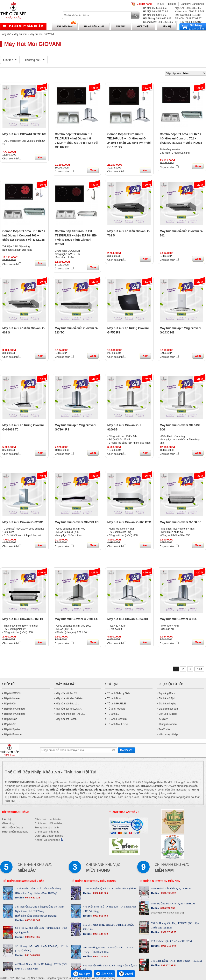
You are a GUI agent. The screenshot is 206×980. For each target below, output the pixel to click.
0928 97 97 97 (168, 932)
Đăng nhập (198, 4)
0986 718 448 (168, 946)
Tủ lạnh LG (113, 714)
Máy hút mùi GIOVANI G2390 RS (24, 134)
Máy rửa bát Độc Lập (67, 704)
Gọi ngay (81, 974)
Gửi (126, 750)
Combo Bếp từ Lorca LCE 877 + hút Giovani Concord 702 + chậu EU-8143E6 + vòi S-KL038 (24, 235)
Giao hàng (8, 823)
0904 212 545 (100, 956)
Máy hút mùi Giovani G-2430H (128, 619)
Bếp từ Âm (10, 724)
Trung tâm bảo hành (47, 827)
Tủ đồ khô (164, 729)
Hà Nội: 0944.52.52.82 (156, 12)
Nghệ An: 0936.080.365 (188, 8)
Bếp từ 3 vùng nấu (15, 709)
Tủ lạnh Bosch (115, 698)
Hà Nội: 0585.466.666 (155, 8)
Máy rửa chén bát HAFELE (71, 714)
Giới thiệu (144, 27)
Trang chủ (6, 34)
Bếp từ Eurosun (13, 734)
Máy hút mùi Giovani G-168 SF (181, 522)
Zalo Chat (104, 974)
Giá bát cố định (167, 698)
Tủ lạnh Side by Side (119, 693)
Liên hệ (172, 4)
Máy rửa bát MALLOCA (69, 709)
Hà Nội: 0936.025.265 (155, 15)
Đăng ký (185, 4)
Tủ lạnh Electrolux (117, 719)
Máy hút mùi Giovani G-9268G (23, 522)
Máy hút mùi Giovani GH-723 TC (77, 522)
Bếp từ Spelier (12, 729)
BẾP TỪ (10, 684)
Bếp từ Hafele (12, 698)
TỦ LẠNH (113, 684)
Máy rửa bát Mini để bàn (69, 698)
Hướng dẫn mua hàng (15, 832)
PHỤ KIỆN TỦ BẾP (171, 684)
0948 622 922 (32, 898)
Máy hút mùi (20, 34)
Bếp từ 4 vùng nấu (15, 714)
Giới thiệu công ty (13, 827)
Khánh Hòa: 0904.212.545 (189, 12)
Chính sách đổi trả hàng (49, 823)
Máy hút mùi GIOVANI (42, 34)
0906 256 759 (168, 908)
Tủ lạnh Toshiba (116, 709)
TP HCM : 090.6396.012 (188, 22)
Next (199, 669)
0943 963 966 (32, 937)
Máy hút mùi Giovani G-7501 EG (77, 619)
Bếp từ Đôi (10, 704)
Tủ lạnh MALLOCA (118, 724)
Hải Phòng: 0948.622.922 (157, 19)
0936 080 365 (100, 893)
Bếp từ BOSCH (13, 693)
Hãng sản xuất (94, 27)
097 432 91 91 (168, 965)
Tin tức (160, 4)
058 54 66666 (32, 955)
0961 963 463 (100, 916)
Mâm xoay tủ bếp (168, 734)
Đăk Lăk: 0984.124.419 (188, 15)
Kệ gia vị (164, 719)
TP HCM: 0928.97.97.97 (188, 19)
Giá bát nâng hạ (168, 704)
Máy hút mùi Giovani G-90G (179, 619)
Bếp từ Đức (11, 719)
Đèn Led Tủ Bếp (168, 714)
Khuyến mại (65, 27)
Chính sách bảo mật (47, 832)
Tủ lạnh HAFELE (117, 704)
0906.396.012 (168, 893)
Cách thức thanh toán (48, 819)
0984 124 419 (100, 934)
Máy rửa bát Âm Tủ (66, 693)
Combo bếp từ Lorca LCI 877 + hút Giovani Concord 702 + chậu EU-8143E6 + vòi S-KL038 (181, 138)
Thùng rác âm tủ (168, 724)
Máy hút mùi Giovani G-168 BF (23, 619)
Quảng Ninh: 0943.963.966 (158, 22)
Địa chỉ (126, 974)
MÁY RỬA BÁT (66, 684)
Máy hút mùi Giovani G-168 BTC (129, 522)
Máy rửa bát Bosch (66, 719)
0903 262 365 (32, 920)
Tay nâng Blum (167, 693)
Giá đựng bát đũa (168, 709)
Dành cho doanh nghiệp (49, 836)
